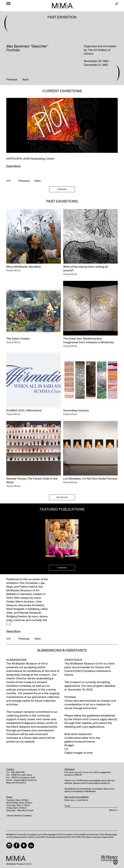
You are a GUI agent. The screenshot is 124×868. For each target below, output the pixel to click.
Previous (12, 80)
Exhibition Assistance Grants (88, 673)
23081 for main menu (22, 775)
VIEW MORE (62, 189)
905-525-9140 (18, 772)
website (87, 723)
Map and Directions (16, 783)
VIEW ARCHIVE (62, 497)
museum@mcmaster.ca (25, 780)
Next (26, 80)
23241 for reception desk (23, 777)
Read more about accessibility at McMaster (89, 790)
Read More (13, 166)
